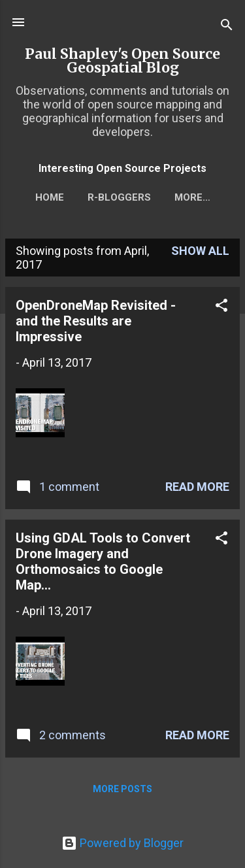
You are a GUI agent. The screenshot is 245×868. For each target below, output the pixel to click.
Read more (197, 487)
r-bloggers (119, 197)
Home (50, 197)
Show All (200, 251)
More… (192, 197)
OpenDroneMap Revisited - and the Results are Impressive (96, 321)
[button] (221, 307)
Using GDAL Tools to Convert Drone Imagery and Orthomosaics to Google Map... (103, 561)
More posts (122, 789)
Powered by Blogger (122, 843)
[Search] (227, 26)
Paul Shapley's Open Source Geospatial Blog (122, 61)
